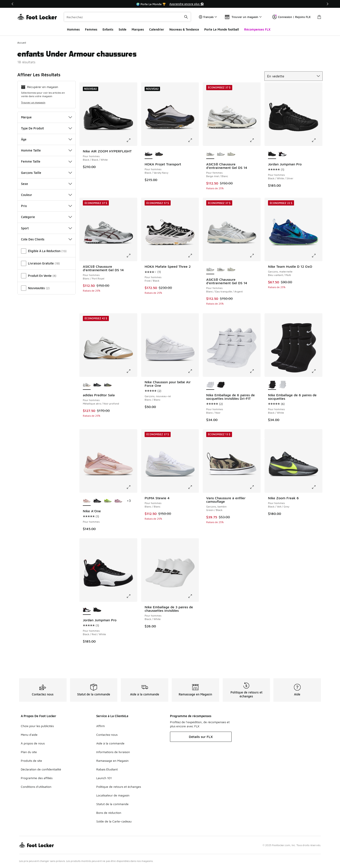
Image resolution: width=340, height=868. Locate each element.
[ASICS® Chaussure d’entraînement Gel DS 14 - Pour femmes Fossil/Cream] (231, 154)
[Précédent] (13, 4)
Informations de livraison (113, 752)
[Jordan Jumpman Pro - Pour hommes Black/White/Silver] (97, 610)
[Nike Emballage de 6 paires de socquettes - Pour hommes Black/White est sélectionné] (272, 385)
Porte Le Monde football (222, 29)
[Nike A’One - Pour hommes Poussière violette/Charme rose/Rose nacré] (118, 501)
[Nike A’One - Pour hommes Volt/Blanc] (108, 501)
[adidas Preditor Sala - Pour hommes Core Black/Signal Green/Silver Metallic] (108, 385)
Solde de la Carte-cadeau (114, 821)
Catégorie (47, 217)
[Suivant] (327, 4)
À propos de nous (33, 743)
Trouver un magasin (33, 102)
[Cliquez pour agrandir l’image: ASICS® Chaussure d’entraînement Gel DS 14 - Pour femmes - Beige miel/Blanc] (255, 140)
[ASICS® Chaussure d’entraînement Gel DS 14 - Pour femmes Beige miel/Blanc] (221, 269)
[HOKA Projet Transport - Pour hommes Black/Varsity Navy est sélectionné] (149, 154)
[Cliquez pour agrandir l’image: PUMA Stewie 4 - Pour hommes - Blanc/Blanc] (193, 487)
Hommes (73, 29)
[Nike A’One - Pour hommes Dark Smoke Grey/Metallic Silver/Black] (97, 501)
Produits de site (31, 761)
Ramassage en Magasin (112, 761)
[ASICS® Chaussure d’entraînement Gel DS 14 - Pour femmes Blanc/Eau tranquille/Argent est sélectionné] (210, 269)
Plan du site (29, 752)
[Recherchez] (127, 17)
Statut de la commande (112, 804)
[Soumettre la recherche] (186, 17)
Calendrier (157, 29)
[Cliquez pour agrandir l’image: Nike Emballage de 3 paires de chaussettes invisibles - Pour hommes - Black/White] (193, 596)
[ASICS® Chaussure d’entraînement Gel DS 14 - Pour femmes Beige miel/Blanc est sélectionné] (210, 154)
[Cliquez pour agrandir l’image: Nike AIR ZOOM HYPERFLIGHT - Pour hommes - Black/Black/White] (132, 140)
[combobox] (127, 17)
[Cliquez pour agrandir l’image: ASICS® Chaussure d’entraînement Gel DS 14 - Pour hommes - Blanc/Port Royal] (132, 256)
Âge (47, 139)
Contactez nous (107, 735)
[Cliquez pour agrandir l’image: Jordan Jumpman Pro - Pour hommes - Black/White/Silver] (317, 140)
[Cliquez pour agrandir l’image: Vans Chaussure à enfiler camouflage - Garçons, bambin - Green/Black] (255, 487)
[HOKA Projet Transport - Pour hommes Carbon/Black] (159, 154)
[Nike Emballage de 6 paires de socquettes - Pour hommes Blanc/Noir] (283, 385)
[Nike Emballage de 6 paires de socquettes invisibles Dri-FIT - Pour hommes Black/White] (221, 385)
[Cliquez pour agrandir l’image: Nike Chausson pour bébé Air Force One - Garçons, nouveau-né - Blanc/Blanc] (193, 371)
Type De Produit (47, 128)
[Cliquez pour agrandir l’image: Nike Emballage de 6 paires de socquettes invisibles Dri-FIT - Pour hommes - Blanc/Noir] (255, 371)
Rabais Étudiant (107, 769)
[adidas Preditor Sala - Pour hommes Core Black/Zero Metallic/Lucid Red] (97, 385)
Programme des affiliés (37, 778)
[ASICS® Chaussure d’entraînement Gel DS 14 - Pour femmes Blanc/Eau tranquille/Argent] (221, 154)
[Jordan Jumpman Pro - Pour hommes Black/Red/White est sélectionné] (87, 610)
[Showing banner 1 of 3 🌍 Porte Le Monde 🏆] (170, 4)
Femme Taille (47, 161)
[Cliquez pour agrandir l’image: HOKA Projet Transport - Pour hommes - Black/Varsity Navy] (193, 140)
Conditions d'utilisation (36, 787)
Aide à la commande (110, 743)
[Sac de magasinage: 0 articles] (319, 17)
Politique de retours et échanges (119, 787)
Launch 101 (104, 778)
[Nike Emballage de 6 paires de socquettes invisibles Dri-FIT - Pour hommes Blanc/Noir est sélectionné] (210, 385)
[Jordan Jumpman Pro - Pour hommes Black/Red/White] (283, 154)
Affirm (101, 726)
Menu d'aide (29, 735)
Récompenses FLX (257, 29)
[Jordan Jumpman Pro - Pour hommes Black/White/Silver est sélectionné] (272, 154)
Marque (47, 117)
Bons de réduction (109, 813)
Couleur (47, 195)
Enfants (108, 29)
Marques (138, 29)
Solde (123, 29)
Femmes (91, 29)
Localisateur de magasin (113, 795)
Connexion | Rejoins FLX (291, 17)
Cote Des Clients (47, 239)
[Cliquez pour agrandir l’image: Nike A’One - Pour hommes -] (132, 487)
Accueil (22, 43)
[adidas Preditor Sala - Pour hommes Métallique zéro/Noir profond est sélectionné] (87, 385)
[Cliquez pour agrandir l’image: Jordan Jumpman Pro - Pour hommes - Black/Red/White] (132, 596)
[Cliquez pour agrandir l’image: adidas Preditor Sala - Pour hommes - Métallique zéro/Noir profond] (132, 371)
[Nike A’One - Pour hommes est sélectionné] (87, 501)
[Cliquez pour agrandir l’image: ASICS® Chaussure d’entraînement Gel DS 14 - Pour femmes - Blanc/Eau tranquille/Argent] (255, 256)
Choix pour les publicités (37, 726)
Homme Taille (47, 150)
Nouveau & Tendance (184, 29)
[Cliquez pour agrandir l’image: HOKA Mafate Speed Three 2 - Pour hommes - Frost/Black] (193, 256)
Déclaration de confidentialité (41, 769)
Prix (47, 206)
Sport (47, 228)
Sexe (47, 184)
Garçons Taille (47, 173)
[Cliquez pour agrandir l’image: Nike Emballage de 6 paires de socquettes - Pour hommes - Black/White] (317, 371)
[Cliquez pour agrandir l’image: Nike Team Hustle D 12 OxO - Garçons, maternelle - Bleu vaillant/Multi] (317, 256)
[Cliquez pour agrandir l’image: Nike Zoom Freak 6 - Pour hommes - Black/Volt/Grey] (317, 487)
